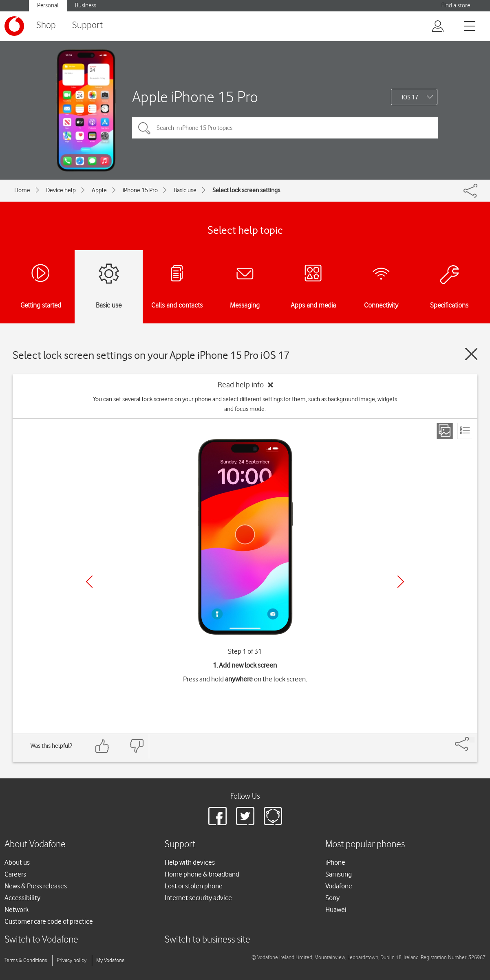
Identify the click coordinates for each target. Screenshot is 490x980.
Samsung (339, 874)
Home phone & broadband (202, 874)
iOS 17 (410, 97)
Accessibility (22, 898)
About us (17, 862)
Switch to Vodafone (41, 940)
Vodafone (339, 886)
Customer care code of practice (49, 921)
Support (87, 25)
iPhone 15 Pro (140, 190)
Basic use (185, 190)
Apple (99, 190)
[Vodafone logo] (14, 26)
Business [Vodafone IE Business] (86, 5)
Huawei (336, 910)
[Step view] (445, 431)
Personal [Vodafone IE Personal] (48, 5)
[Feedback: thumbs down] (137, 746)
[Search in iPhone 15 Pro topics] (285, 128)
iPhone (335, 862)
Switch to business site (207, 940)
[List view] (465, 431)
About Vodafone (35, 845)
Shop (46, 25)
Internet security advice (198, 898)
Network (17, 910)
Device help (61, 190)
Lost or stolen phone (194, 886)
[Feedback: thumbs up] (102, 746)
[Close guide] (471, 354)
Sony (332, 898)
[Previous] (89, 582)
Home (22, 190)
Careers (15, 874)
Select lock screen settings (246, 190)
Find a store (456, 5)
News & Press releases (36, 886)
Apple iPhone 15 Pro (195, 97)
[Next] (401, 582)
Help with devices (190, 862)
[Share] (472, 740)
